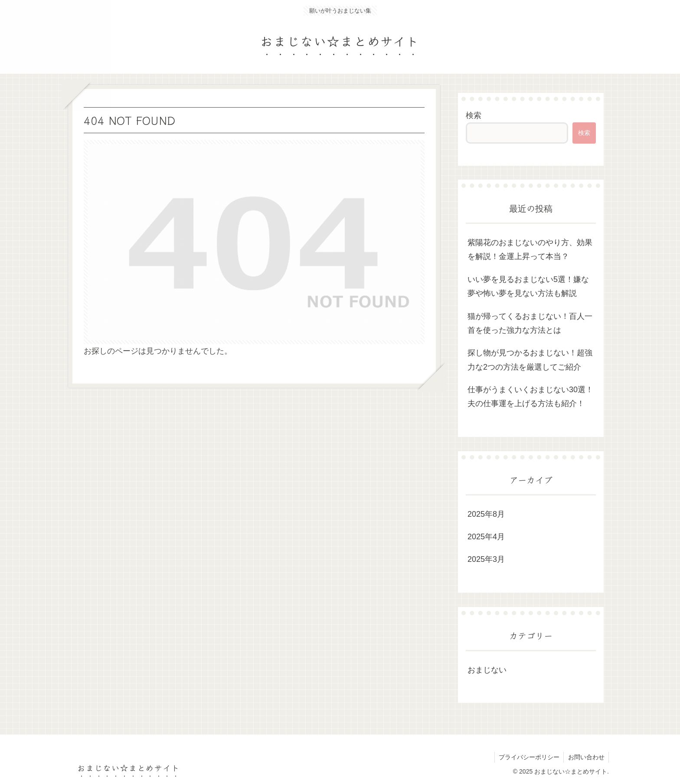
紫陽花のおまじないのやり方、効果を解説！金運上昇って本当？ (530, 249)
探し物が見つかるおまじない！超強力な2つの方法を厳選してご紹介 (530, 360)
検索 (474, 115)
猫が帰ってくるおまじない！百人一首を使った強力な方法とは (530, 323)
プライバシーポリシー (528, 757)
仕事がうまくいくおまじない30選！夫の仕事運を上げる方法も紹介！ (530, 397)
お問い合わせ (586, 757)
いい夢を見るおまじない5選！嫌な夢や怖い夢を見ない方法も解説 (528, 286)
